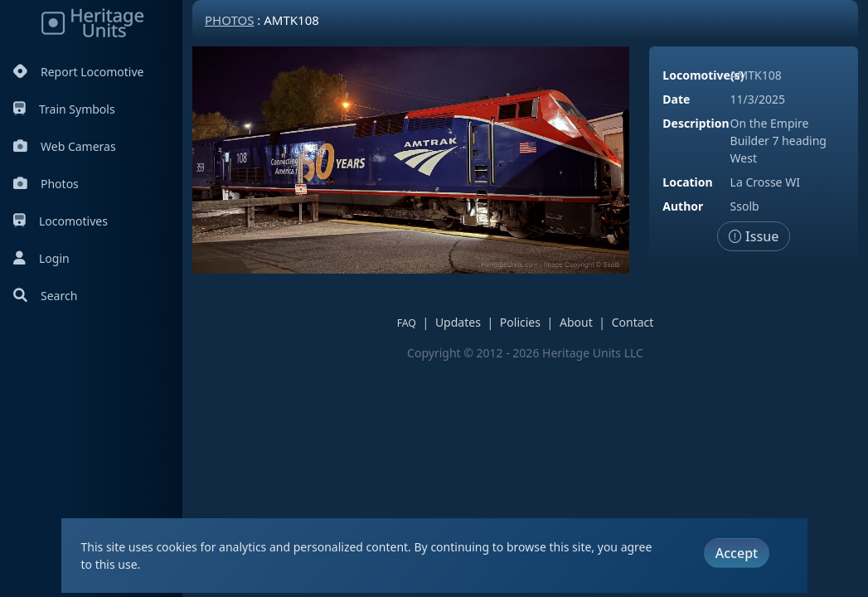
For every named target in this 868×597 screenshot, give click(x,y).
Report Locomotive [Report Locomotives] (78, 72)
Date (676, 99)
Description (696, 123)
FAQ (407, 323)
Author (683, 206)
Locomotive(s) (703, 75)
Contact (633, 322)
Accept (737, 553)
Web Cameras (65, 146)
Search (45, 296)
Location (687, 182)
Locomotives (61, 221)
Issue (754, 236)
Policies (520, 322)
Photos (46, 184)
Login (41, 258)
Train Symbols (64, 109)
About (576, 322)
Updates (458, 322)
